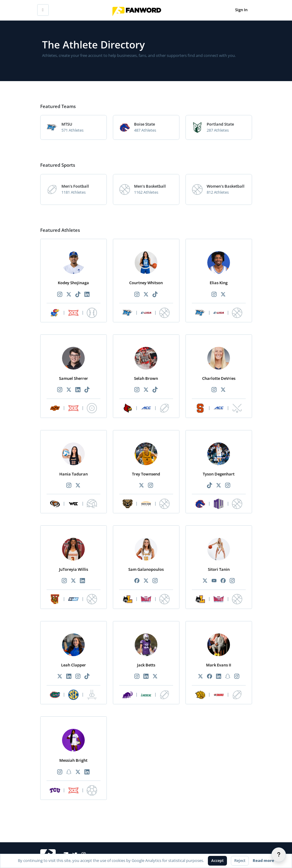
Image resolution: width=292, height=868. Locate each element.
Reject (240, 860)
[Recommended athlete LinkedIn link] (87, 295)
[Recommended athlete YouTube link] (214, 581)
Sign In (241, 10)
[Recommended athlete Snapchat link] (228, 677)
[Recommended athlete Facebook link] (137, 581)
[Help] (279, 855)
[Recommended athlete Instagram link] (60, 295)
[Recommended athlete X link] (69, 295)
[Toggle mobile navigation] (43, 10)
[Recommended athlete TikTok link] (78, 295)
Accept (217, 860)
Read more (263, 860)
